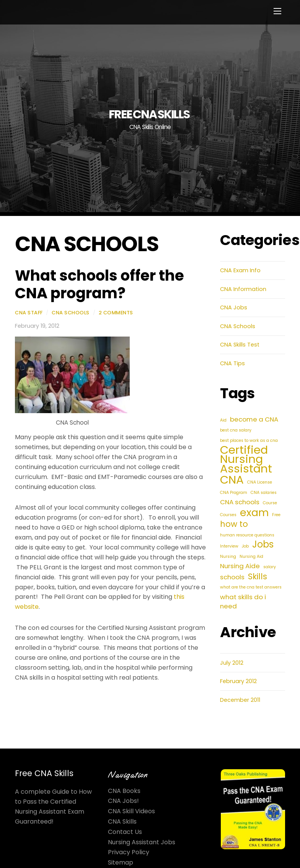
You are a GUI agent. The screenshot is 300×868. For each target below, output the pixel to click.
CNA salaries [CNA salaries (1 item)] (264, 493)
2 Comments (116, 313)
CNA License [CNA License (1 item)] (260, 482)
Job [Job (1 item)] (245, 546)
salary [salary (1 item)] (270, 567)
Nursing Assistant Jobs (142, 842)
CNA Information (243, 289)
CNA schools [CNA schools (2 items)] (240, 502)
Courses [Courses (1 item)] (228, 515)
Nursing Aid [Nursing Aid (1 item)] (251, 557)
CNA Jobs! (123, 801)
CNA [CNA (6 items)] (232, 480)
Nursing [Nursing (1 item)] (228, 557)
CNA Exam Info (240, 270)
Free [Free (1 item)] (276, 515)
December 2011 (240, 700)
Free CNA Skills (44, 773)
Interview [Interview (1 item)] (229, 546)
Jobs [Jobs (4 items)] (263, 544)
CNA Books (124, 791)
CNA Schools (71, 313)
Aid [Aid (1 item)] (223, 420)
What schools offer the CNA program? (99, 284)
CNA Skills (122, 821)
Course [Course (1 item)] (270, 503)
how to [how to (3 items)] (234, 524)
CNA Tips (232, 363)
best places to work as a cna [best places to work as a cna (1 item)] (249, 441)
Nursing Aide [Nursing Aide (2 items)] (240, 566)
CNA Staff (29, 313)
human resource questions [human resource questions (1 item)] (247, 535)
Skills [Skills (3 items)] (258, 577)
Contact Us (125, 832)
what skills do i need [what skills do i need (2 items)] (243, 602)
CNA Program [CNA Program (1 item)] (234, 493)
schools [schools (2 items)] (232, 577)
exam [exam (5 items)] (254, 513)
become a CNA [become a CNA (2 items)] (254, 419)
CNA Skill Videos (131, 811)
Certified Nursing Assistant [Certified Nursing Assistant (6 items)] (246, 459)
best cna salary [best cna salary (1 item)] (236, 430)
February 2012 (238, 681)
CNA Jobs (234, 307)
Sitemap (121, 862)
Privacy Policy (129, 852)
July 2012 (232, 663)
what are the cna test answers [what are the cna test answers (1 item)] (251, 587)
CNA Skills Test (240, 345)
